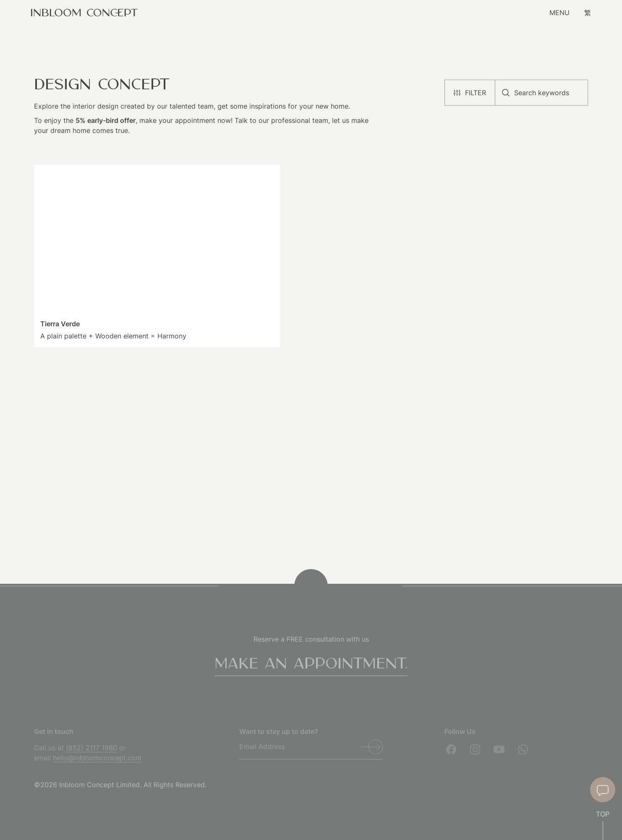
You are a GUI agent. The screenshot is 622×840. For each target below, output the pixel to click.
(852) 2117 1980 (91, 748)
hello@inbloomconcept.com (97, 758)
